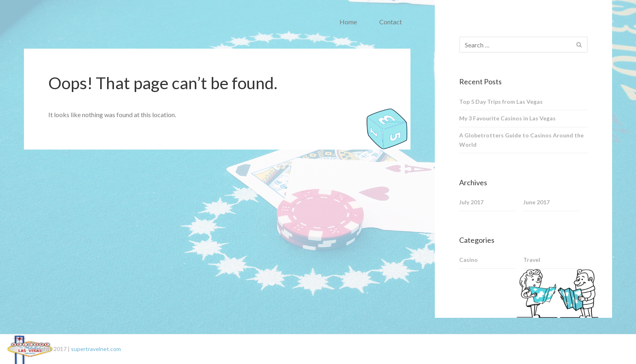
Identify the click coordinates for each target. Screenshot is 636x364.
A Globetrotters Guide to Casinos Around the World (521, 140)
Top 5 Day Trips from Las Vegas (501, 102)
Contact (391, 22)
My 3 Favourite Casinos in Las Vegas (507, 118)
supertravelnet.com (96, 349)
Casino (468, 260)
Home (348, 22)
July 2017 (471, 202)
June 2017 (536, 202)
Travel (532, 260)
